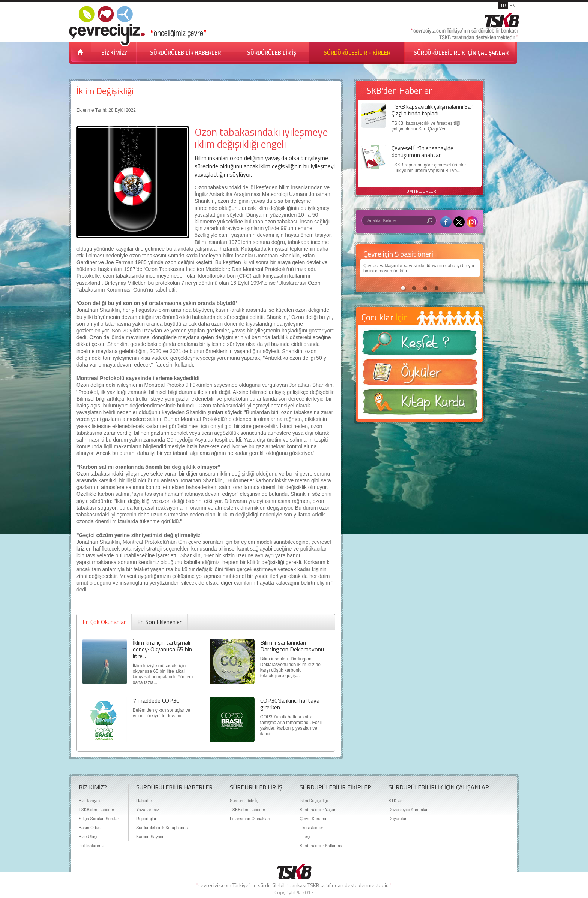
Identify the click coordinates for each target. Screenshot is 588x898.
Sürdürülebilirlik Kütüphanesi (162, 828)
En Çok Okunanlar (104, 622)
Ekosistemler (311, 828)
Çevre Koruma (313, 819)
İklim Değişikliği (105, 91)
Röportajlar (146, 819)
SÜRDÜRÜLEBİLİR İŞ (272, 53)
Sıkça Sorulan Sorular (99, 819)
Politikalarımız (91, 846)
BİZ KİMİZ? (114, 53)
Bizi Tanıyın (89, 801)
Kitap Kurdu (420, 404)
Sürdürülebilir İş (244, 801)
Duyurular (397, 819)
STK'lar (395, 801)
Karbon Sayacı (150, 837)
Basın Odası (90, 828)
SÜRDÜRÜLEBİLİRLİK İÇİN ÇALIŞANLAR (461, 53)
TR (503, 5)
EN (512, 5)
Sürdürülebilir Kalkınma (321, 846)
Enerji (305, 837)
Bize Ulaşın (89, 837)
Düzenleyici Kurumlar (408, 810)
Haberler (144, 801)
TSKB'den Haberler (96, 810)
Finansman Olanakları (250, 819)
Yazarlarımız (148, 810)
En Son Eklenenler (159, 622)
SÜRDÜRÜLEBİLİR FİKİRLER (357, 53)
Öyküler (420, 374)
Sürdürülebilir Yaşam (319, 810)
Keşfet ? (420, 345)
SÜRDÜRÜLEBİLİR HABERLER (185, 53)
